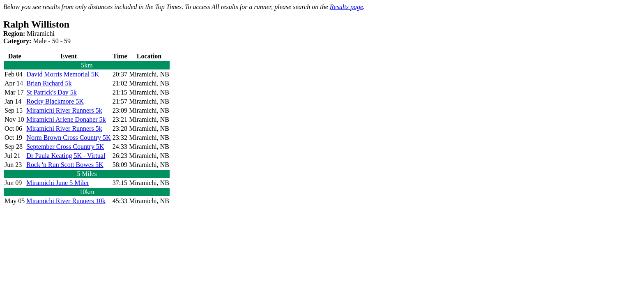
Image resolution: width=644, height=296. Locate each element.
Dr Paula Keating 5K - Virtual (66, 156)
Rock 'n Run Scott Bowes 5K (65, 165)
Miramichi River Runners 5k (64, 110)
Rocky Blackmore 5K (55, 101)
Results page (346, 7)
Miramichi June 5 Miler (57, 183)
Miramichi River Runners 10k (66, 201)
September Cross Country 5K (65, 147)
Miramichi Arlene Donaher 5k (66, 119)
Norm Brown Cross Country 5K (68, 138)
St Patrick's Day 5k (51, 92)
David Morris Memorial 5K (63, 74)
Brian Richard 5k (49, 83)
